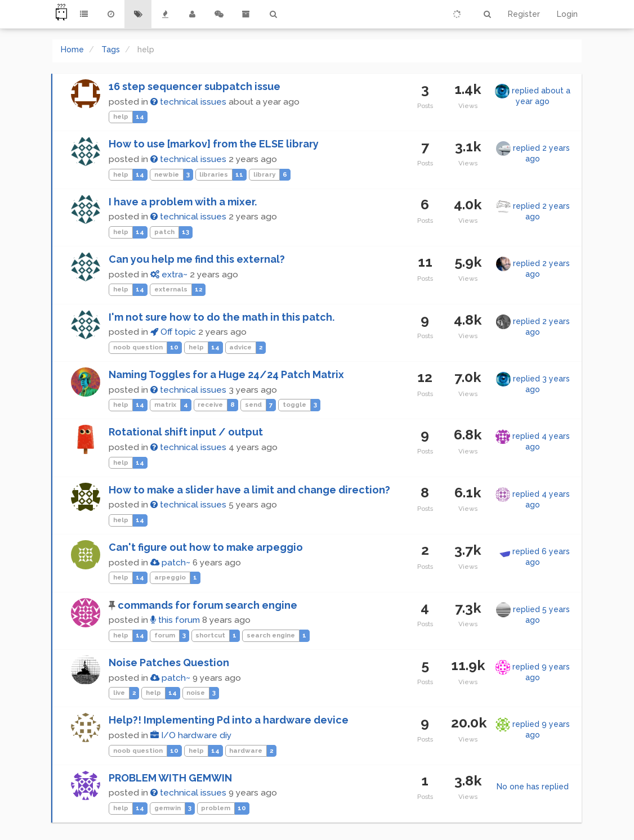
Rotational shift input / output (186, 432)
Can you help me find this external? (197, 259)
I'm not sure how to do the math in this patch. (222, 317)
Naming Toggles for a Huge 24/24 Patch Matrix (226, 374)
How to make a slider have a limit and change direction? (249, 490)
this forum (175, 620)
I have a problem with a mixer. (183, 202)
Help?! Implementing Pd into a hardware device (229, 720)
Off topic (173, 332)
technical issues (188, 102)
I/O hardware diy (191, 735)
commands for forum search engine (207, 605)
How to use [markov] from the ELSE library (214, 144)
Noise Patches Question (169, 662)
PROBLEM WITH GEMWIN (170, 778)
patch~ (170, 563)
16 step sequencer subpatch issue (195, 86)
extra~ (169, 275)
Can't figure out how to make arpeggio (206, 547)
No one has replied (533, 787)
